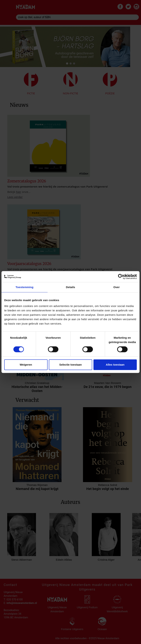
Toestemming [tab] (25, 287)
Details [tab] (70, 287)
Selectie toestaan (71, 365)
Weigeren (26, 365)
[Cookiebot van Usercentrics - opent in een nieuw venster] (121, 277)
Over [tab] (116, 287)
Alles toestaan (115, 365)
